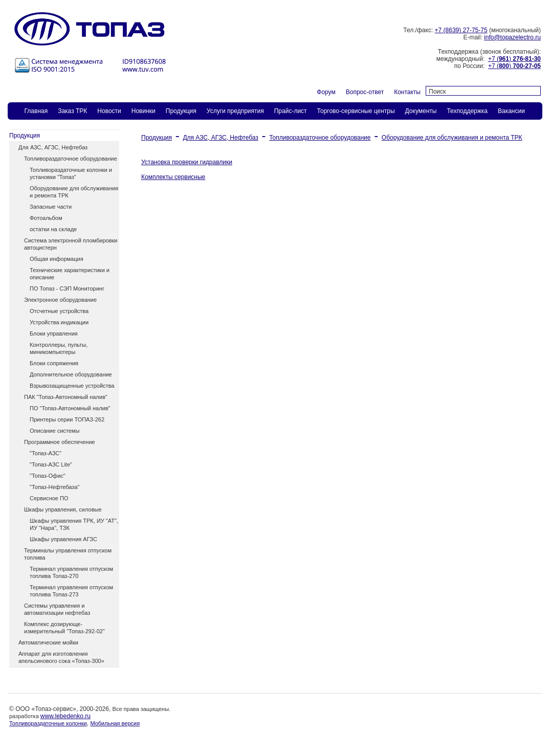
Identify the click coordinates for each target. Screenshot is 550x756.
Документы (421, 111)
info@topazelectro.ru (512, 37)
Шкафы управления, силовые (63, 509)
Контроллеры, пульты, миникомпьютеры (59, 348)
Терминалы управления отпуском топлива (68, 554)
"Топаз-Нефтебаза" (54, 487)
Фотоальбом (46, 218)
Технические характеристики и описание (70, 274)
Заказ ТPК (72, 111)
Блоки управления (54, 333)
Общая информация (57, 259)
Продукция (181, 111)
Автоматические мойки (48, 642)
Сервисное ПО (49, 498)
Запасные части (51, 207)
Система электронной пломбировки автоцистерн (71, 244)
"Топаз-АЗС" (46, 453)
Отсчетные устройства (59, 311)
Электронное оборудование (60, 300)
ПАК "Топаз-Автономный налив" (66, 397)
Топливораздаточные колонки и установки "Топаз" (71, 173)
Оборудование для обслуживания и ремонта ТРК (74, 192)
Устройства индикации (59, 322)
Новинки (144, 111)
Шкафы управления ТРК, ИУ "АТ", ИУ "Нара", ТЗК (74, 524)
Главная (36, 111)
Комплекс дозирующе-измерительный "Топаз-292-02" (64, 628)
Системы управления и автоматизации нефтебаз (57, 609)
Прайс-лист (291, 111)
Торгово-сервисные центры (356, 111)
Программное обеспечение (60, 442)
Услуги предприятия (235, 111)
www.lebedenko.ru (65, 716)
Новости (109, 111)
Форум (326, 92)
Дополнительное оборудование (71, 374)
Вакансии (511, 111)
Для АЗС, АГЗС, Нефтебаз (53, 147)
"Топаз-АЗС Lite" (51, 464)
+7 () (514, 59)
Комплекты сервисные (173, 177)
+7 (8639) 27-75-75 (461, 30)
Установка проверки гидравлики (187, 162)
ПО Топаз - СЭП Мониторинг (67, 288)
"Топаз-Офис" (48, 476)
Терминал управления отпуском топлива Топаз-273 (71, 591)
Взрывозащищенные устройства (72, 386)
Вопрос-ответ (365, 92)
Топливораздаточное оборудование (71, 159)
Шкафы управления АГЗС (63, 539)
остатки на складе (53, 229)
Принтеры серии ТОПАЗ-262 (67, 419)
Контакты (407, 92)
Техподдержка (467, 111)
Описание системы (54, 431)
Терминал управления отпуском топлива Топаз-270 (71, 572)
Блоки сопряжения (54, 363)
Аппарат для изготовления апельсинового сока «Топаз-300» (61, 657)
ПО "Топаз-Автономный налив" (70, 408)
